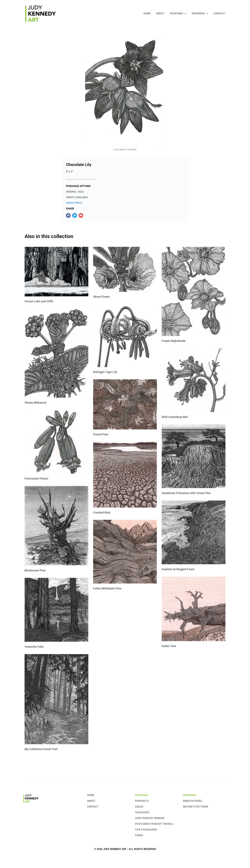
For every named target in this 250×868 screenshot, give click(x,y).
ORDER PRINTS (74, 203)
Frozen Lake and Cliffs (39, 301)
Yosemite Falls (34, 647)
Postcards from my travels (154, 824)
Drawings (200, 14)
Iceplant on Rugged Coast (178, 569)
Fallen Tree (169, 646)
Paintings (178, 14)
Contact (219, 13)
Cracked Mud (102, 512)
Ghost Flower (101, 297)
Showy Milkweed (35, 403)
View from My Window (150, 818)
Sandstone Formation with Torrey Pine (186, 493)
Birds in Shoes (193, 801)
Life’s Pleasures (146, 830)
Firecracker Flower (36, 479)
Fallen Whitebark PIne (107, 588)
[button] (68, 215)
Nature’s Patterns (196, 807)
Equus (139, 807)
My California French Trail (41, 749)
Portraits (142, 801)
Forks (139, 835)
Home (147, 13)
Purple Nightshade (174, 341)
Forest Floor (101, 434)
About (160, 13)
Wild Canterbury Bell (175, 417)
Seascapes (142, 812)
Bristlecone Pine (35, 570)
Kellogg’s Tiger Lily (105, 372)
